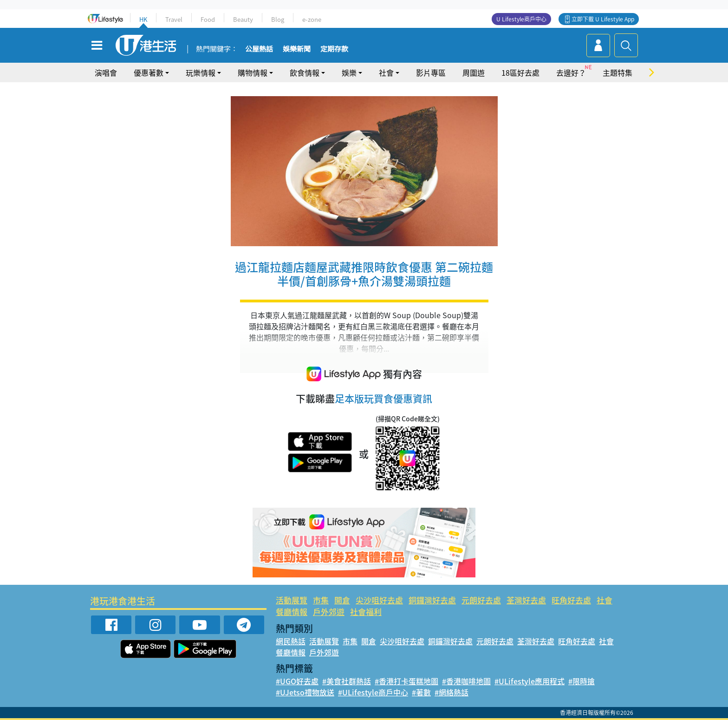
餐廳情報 (292, 612)
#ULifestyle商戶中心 (373, 692)
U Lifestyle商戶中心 (521, 19)
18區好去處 (520, 72)
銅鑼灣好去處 (432, 600)
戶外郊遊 (329, 612)
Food (208, 19)
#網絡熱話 (452, 692)
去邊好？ (571, 72)
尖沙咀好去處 (379, 600)
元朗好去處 (481, 600)
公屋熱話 (259, 49)
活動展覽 (292, 600)
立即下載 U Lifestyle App (603, 19)
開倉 (342, 600)
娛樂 (349, 72)
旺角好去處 (571, 600)
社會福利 (366, 612)
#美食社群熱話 (347, 681)
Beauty (243, 19)
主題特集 (617, 72)
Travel (174, 19)
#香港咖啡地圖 (466, 681)
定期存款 (334, 49)
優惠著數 (149, 72)
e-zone (312, 19)
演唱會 (106, 72)
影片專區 (431, 72)
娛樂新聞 (297, 49)
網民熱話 (291, 641)
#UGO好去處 (297, 681)
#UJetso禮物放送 (305, 692)
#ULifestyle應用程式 (530, 681)
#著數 (421, 692)
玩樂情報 (201, 72)
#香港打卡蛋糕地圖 (406, 681)
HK (143, 19)
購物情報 (253, 72)
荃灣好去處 (526, 600)
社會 (386, 72)
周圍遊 (474, 72)
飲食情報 (305, 72)
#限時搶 (582, 681)
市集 (321, 600)
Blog (278, 19)
